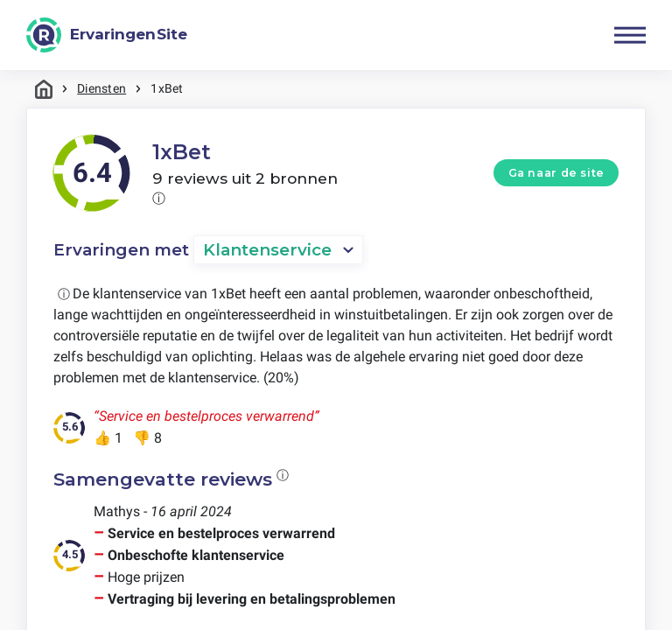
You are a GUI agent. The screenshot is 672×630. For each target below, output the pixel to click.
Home (44, 89)
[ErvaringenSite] (107, 35)
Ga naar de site (556, 173)
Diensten (101, 88)
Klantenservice (267, 250)
